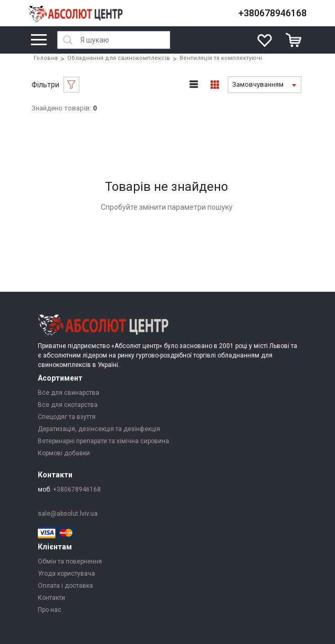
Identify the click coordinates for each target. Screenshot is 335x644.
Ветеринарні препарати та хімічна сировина (103, 441)
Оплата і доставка (65, 586)
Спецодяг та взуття (67, 417)
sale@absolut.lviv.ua (68, 514)
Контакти (51, 598)
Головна (46, 58)
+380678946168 (273, 13)
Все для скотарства (68, 405)
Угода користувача (66, 574)
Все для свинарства (69, 393)
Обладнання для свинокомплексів (119, 58)
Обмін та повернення (70, 561)
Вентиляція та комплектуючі (221, 58)
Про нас (50, 610)
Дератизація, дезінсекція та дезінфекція (99, 429)
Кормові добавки (64, 453)
